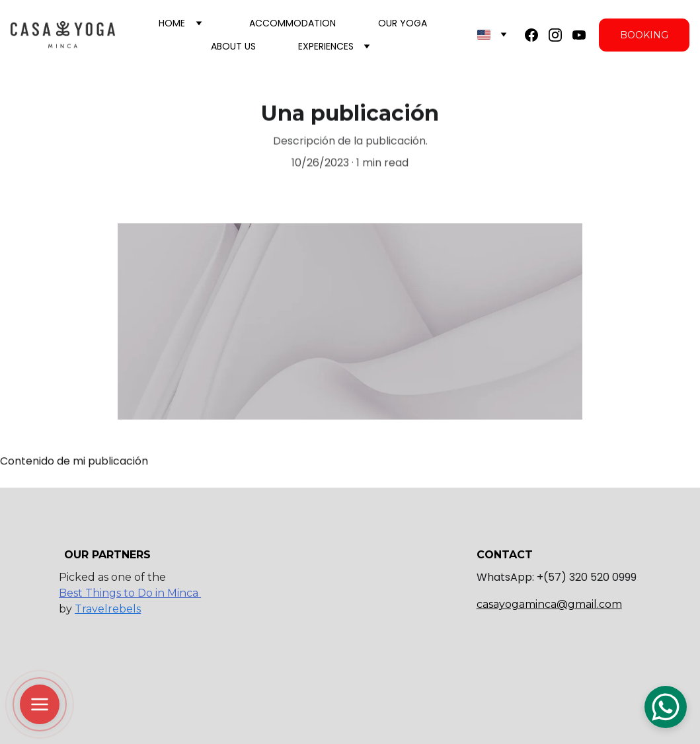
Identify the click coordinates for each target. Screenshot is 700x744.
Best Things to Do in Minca (130, 593)
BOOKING (644, 35)
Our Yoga (403, 23)
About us (233, 47)
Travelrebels (108, 609)
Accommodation (292, 23)
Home (172, 23)
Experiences (326, 47)
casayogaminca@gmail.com (549, 604)
